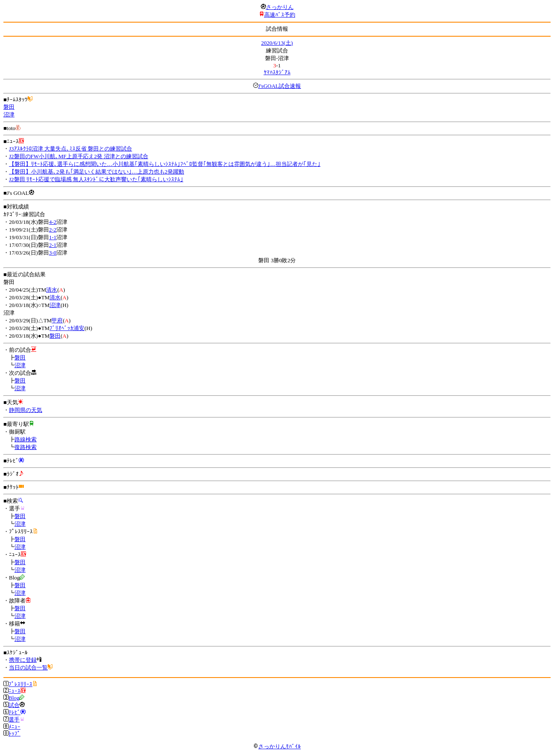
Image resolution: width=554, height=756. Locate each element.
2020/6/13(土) (277, 43)
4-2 (53, 222)
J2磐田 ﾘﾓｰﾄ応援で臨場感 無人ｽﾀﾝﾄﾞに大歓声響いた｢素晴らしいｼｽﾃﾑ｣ (96, 179)
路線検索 (26, 439)
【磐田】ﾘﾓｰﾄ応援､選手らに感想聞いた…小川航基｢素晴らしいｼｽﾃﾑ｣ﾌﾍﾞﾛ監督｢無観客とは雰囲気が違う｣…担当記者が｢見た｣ (165, 164)
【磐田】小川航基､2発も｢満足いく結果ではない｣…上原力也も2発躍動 (97, 172)
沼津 (9, 114)
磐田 (9, 107)
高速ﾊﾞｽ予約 (280, 15)
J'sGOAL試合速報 (280, 86)
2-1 (53, 245)
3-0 (53, 253)
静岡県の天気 (26, 410)
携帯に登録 (23, 660)
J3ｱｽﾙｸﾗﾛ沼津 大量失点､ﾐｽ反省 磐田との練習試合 (71, 149)
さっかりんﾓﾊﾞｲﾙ (277, 746)
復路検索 (26, 447)
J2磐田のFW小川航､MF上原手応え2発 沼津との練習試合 (79, 156)
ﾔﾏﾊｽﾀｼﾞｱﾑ (277, 72)
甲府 (57, 320)
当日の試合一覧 (28, 668)
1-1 (53, 237)
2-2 (53, 230)
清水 (52, 290)
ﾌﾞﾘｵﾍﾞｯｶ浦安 (67, 328)
